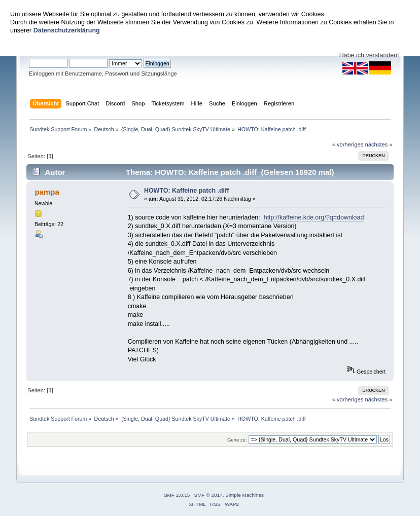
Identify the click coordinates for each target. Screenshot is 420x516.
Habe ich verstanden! (369, 55)
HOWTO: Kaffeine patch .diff (186, 191)
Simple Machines (244, 495)
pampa (47, 192)
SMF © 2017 (208, 495)
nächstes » (379, 144)
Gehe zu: (237, 440)
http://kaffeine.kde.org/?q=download (314, 217)
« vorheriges (348, 144)
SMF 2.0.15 (177, 495)
